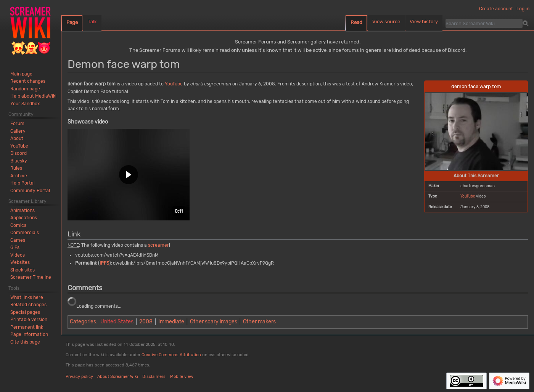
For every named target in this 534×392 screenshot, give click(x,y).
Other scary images (214, 322)
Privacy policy (79, 377)
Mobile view (182, 377)
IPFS (104, 263)
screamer (158, 245)
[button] (129, 175)
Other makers (259, 322)
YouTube (468, 196)
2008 (146, 322)
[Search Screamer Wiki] (484, 23)
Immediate (171, 322)
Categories (83, 322)
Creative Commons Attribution (171, 355)
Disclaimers (154, 377)
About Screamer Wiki (118, 377)
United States (117, 322)
